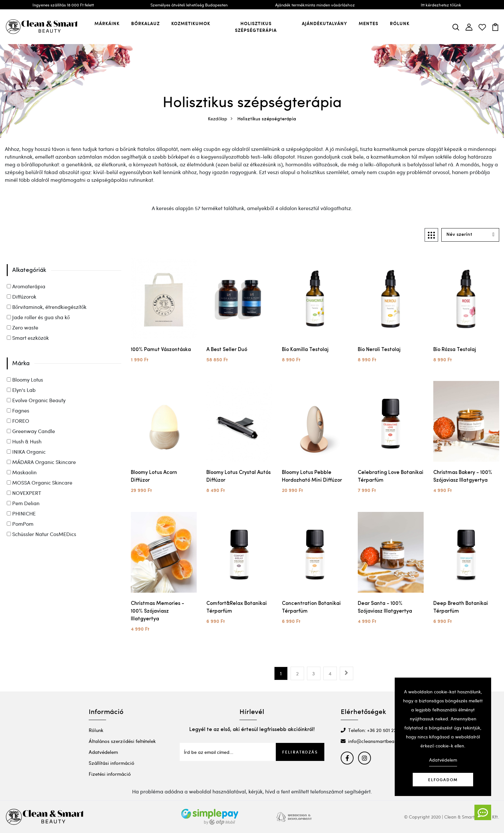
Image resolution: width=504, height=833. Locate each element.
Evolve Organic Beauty (36, 400)
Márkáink (107, 23)
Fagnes (18, 410)
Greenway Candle (31, 431)
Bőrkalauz (145, 23)
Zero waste (22, 327)
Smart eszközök (28, 338)
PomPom (20, 524)
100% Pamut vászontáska (161, 350)
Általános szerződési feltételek (122, 741)
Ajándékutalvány (324, 23)
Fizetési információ (110, 774)
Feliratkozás (300, 752)
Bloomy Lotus (25, 379)
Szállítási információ (112, 763)
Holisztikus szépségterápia (256, 27)
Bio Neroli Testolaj (379, 350)
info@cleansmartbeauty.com (376, 741)
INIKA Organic (26, 452)
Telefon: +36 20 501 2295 (371, 730)
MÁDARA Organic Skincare (41, 462)
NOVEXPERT (24, 493)
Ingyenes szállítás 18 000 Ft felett (63, 5)
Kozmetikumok (191, 23)
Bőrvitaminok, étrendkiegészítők (47, 307)
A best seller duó (227, 350)
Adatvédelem (103, 752)
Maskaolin (22, 472)
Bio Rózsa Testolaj (455, 350)
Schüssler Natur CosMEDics (41, 534)
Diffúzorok (22, 296)
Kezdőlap (222, 119)
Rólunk (400, 23)
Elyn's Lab (21, 390)
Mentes (369, 23)
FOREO (18, 421)
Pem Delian (23, 503)
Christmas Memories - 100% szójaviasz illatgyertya (157, 611)
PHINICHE (21, 513)
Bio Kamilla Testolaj (305, 350)
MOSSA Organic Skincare (40, 482)
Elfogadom (443, 780)
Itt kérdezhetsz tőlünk (441, 5)
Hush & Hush (24, 441)
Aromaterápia (26, 286)
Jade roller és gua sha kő (38, 317)
